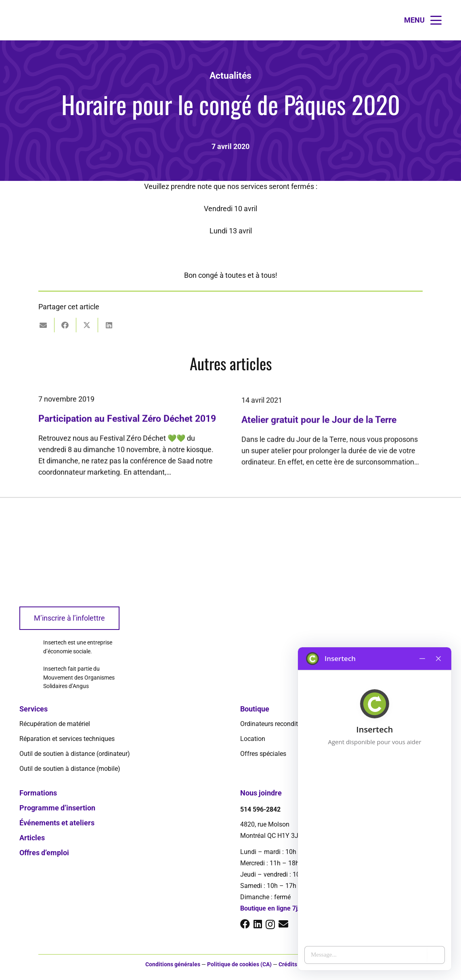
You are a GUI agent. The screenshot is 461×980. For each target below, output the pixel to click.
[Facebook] (245, 924)
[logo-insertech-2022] (25, 20)
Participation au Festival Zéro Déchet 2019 (127, 426)
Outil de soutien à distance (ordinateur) (75, 754)
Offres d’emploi (44, 853)
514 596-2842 (260, 809)
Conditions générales (173, 964)
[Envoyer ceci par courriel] (44, 325)
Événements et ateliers (57, 823)
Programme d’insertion (57, 808)
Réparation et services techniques (67, 739)
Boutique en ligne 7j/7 (272, 908)
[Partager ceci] (65, 325)
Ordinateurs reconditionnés (279, 724)
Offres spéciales (263, 754)
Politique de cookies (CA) (239, 964)
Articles (32, 838)
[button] (423, 20)
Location (253, 739)
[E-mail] (283, 924)
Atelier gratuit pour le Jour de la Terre (319, 433)
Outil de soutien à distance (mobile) (70, 769)
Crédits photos (297, 964)
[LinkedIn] (258, 924)
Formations (38, 793)
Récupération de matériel (55, 724)
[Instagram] (270, 924)
